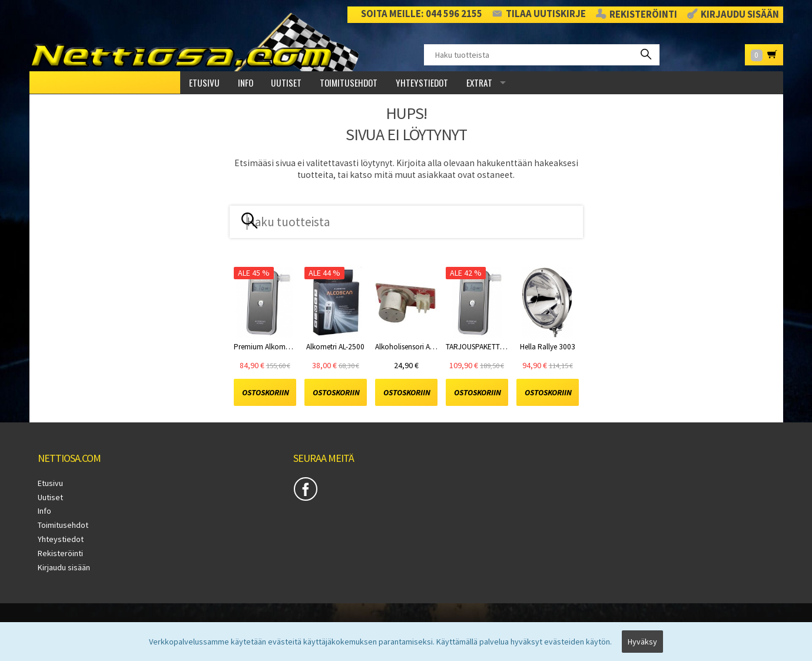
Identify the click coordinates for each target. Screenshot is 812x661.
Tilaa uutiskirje (546, 14)
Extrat (479, 82)
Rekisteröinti (643, 15)
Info (246, 82)
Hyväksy (642, 642)
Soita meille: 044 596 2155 (422, 14)
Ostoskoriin (266, 392)
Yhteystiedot (422, 82)
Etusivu (204, 82)
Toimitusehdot (349, 82)
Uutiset (286, 82)
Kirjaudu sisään (740, 15)
